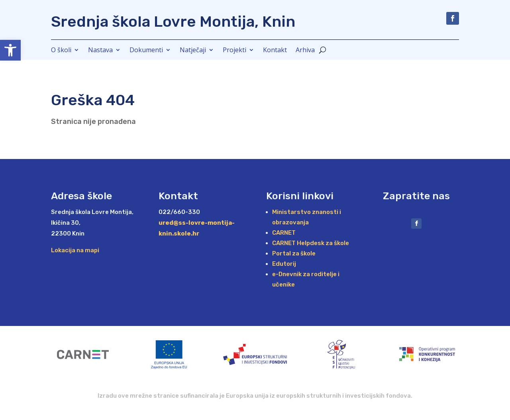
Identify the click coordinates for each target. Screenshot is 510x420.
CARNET (284, 233)
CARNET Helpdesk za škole (311, 243)
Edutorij (284, 264)
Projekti (234, 51)
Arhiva (305, 51)
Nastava (100, 51)
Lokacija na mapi (75, 250)
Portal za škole (294, 253)
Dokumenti (146, 51)
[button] (10, 50)
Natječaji (193, 51)
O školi (61, 51)
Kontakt (275, 51)
